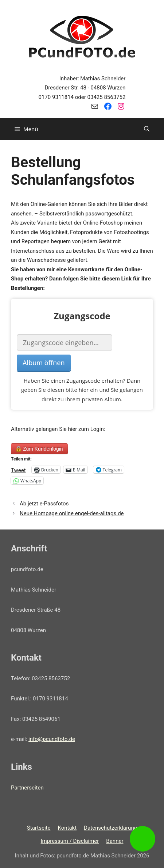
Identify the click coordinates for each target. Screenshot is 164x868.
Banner (115, 841)
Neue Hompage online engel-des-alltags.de (72, 513)
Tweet (18, 470)
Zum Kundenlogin (39, 449)
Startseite (39, 828)
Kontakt (67, 828)
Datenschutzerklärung (110, 828)
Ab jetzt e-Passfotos (44, 504)
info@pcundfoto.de (52, 739)
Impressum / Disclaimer (70, 841)
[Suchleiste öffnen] (147, 129)
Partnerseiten (27, 788)
